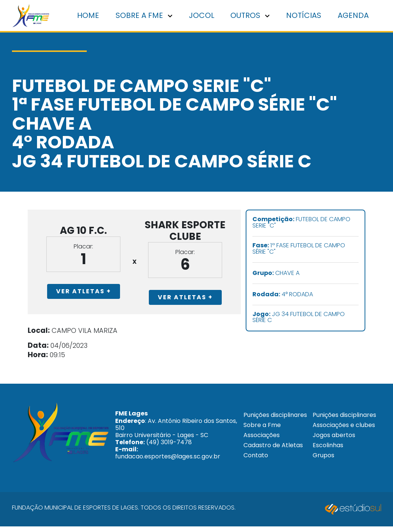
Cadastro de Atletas (271, 459)
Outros (253, 16)
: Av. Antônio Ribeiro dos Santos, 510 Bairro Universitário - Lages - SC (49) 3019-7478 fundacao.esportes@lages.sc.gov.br (167, 445)
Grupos (322, 472)
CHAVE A (292, 274)
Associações (259, 449)
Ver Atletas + (75, 299)
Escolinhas (326, 462)
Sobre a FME (148, 16)
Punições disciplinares (259, 424)
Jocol (205, 16)
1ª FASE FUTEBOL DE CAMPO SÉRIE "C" (314, 250)
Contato (254, 469)
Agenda (354, 16)
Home (93, 16)
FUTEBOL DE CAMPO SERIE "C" (317, 224)
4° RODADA (298, 296)
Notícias (306, 16)
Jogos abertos (332, 452)
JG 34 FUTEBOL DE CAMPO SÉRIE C (314, 319)
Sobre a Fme (260, 438)
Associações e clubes (332, 438)
